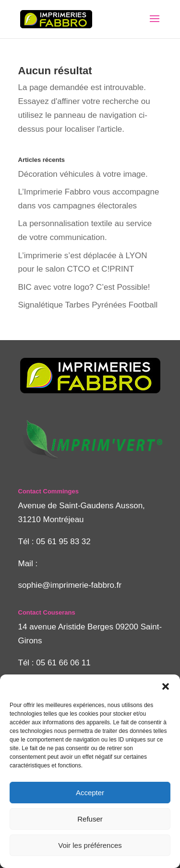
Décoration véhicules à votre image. (83, 174)
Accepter (90, 793)
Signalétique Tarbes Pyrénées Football (88, 305)
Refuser (90, 819)
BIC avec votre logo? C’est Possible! (84, 287)
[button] (166, 686)
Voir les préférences (90, 845)
